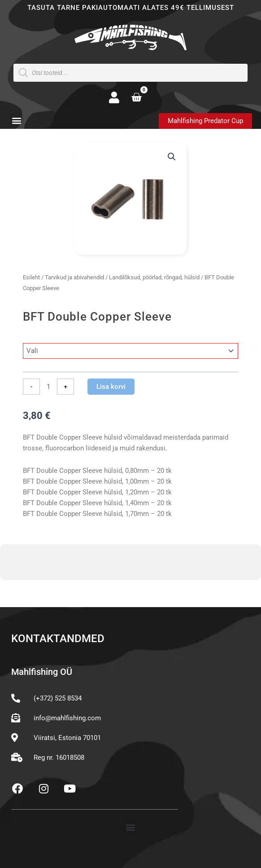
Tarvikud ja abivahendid (74, 277)
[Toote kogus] (48, 387)
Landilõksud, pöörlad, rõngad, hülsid (154, 277)
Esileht (31, 277)
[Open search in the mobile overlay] (130, 73)
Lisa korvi (111, 387)
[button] (16, 121)
